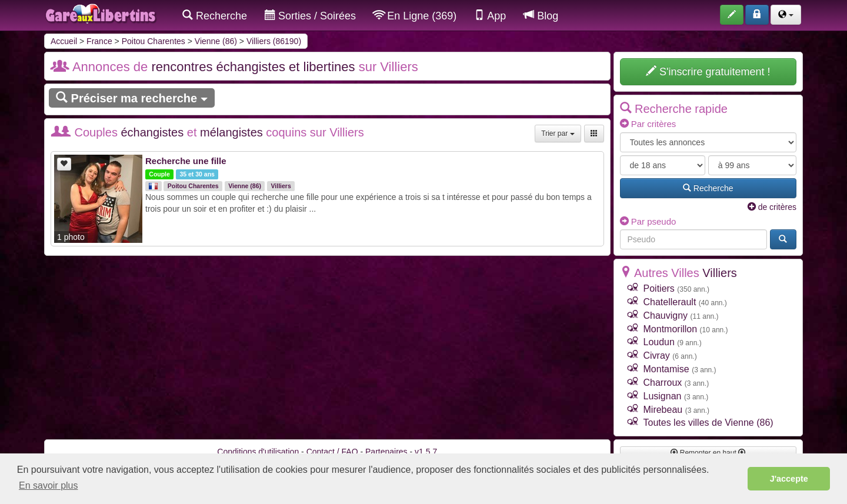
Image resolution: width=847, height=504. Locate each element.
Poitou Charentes (154, 41)
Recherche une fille (186, 161)
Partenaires (386, 452)
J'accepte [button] (789, 479)
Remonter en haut (708, 453)
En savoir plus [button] (49, 485)
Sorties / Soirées (310, 16)
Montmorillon (671, 329)
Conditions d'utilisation (258, 452)
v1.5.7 (426, 452)
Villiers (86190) (274, 41)
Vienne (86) (216, 41)
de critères (772, 207)
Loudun (659, 342)
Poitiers (659, 288)
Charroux (663, 383)
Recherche (215, 16)
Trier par (558, 133)
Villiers (281, 186)
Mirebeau (663, 410)
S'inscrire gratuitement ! (708, 71)
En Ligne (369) (415, 16)
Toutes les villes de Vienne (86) (708, 423)
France (99, 41)
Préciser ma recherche (132, 98)
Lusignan (663, 396)
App (490, 16)
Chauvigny (666, 316)
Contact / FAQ (332, 452)
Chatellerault (670, 302)
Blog (541, 16)
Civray (657, 356)
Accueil (64, 41)
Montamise (666, 369)
